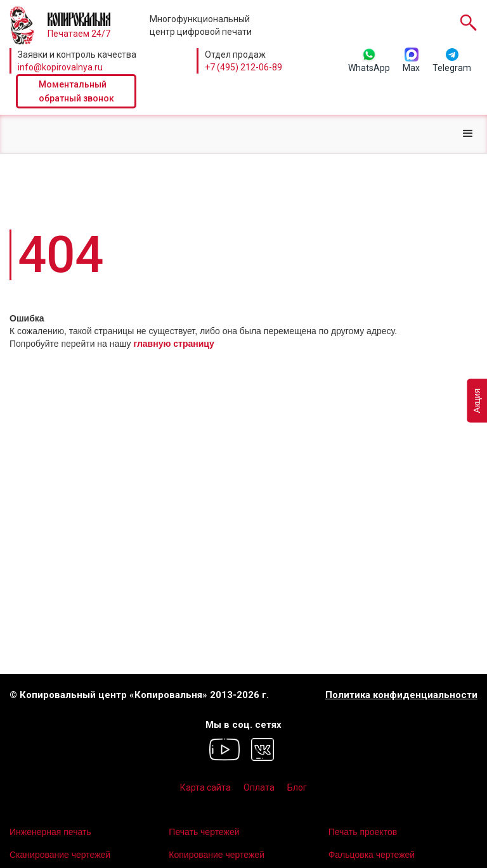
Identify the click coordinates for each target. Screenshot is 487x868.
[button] (468, 134)
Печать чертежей (204, 832)
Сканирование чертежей (60, 855)
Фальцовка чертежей (372, 855)
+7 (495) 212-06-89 (243, 67)
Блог (297, 787)
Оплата (259, 787)
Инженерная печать (50, 832)
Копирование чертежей (217, 855)
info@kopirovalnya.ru (60, 67)
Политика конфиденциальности (401, 695)
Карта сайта (205, 787)
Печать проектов (363, 832)
